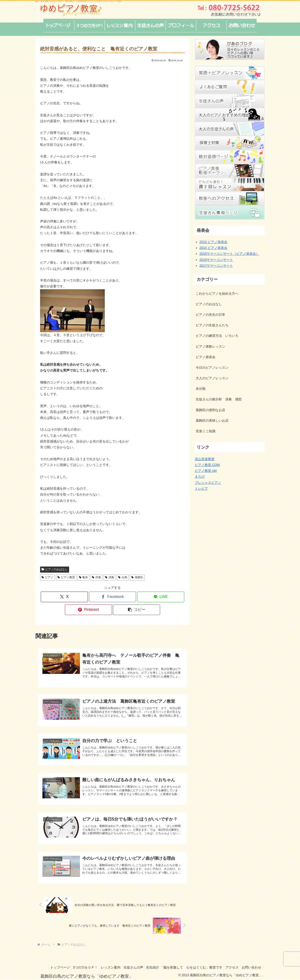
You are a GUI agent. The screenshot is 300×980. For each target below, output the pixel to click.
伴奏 (96, 577)
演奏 (110, 577)
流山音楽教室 (205, 459)
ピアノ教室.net (206, 471)
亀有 (84, 577)
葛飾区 (137, 577)
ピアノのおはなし (55, 569)
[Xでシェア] (64, 597)
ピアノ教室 (66, 577)
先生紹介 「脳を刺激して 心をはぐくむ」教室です (204, 960)
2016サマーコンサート (216, 260)
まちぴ (200, 477)
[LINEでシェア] (161, 597)
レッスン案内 (127, 960)
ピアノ (47, 577)
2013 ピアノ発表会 (213, 242)
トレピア (201, 488)
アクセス (254, 960)
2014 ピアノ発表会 (213, 248)
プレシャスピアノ (208, 483)
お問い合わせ (251, 965)
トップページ (72, 960)
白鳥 (123, 577)
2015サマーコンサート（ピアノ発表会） (229, 254)
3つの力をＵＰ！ (100, 960)
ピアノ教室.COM (207, 465)
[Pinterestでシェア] (88, 610)
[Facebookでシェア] (113, 597)
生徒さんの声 (151, 960)
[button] (137, 610)
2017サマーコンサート (216, 266)
